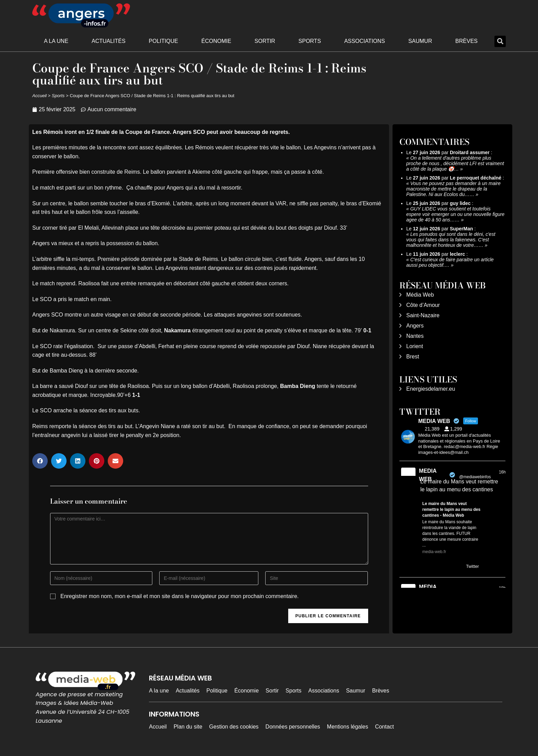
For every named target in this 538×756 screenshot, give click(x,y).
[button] (500, 41)
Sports (310, 41)
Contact (384, 727)
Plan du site (188, 727)
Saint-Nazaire (423, 315)
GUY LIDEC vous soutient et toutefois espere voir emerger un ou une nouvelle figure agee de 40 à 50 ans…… (455, 214)
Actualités (109, 41)
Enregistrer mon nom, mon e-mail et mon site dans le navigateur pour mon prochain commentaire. (180, 596)
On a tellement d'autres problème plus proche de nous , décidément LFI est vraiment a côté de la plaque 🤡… (455, 163)
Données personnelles (293, 727)
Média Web (420, 295)
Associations (365, 41)
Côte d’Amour (423, 305)
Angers (415, 326)
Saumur (420, 41)
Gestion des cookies (234, 727)
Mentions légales (348, 727)
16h (502, 472)
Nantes (415, 336)
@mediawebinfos (475, 477)
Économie (216, 41)
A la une (56, 41)
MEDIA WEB (428, 475)
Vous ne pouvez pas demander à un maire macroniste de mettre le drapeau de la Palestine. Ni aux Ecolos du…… (453, 189)
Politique (163, 41)
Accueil (39, 96)
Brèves (466, 41)
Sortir (265, 41)
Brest (413, 357)
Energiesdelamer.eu (431, 389)
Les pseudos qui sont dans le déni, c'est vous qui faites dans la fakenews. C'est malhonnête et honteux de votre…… (451, 240)
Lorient (415, 346)
